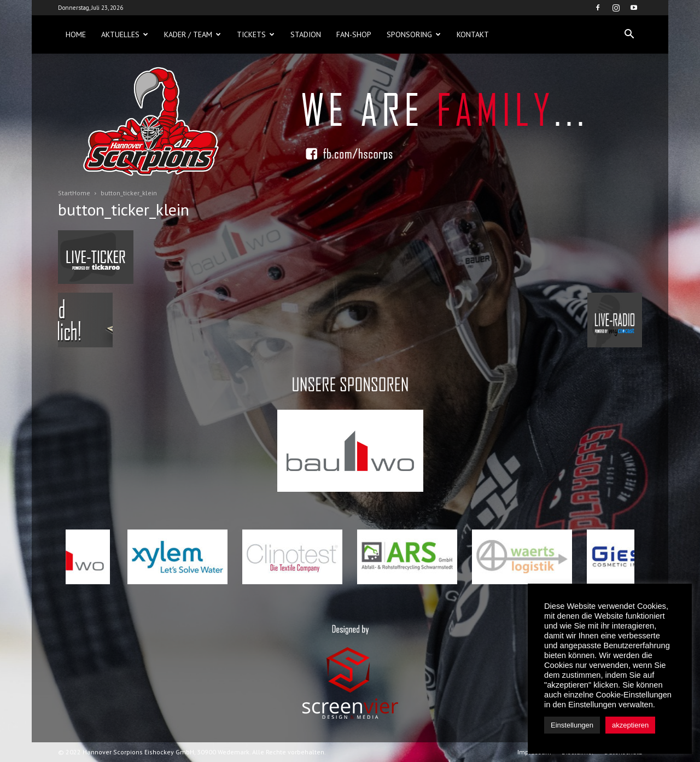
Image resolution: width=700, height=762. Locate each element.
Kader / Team (192, 34)
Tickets (256, 34)
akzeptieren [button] (630, 725)
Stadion (306, 34)
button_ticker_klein (124, 209)
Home (76, 34)
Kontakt (473, 34)
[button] (629, 34)
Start (65, 193)
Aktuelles (125, 34)
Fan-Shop (354, 34)
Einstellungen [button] (572, 725)
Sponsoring (414, 34)
